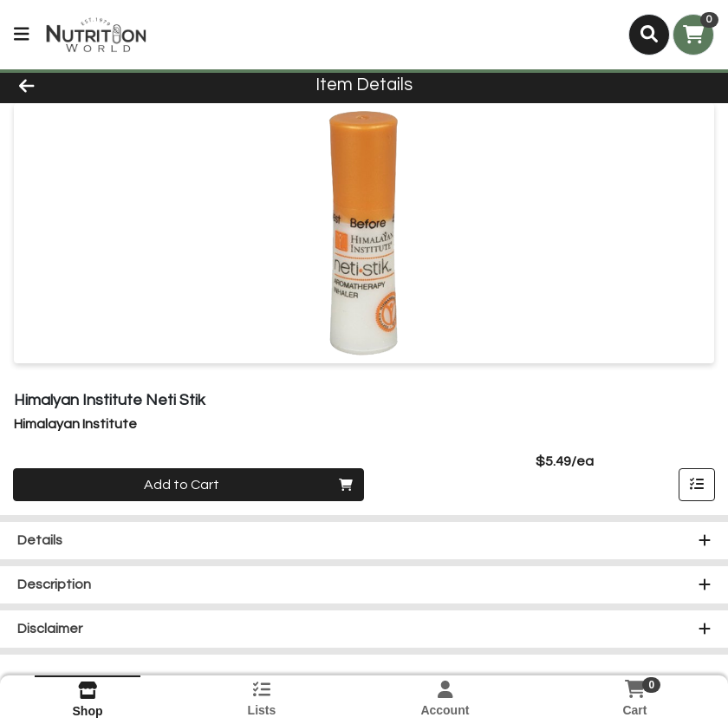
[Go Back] (101, 85)
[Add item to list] (697, 485)
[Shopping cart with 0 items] (693, 35)
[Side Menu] (22, 35)
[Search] (649, 35)
